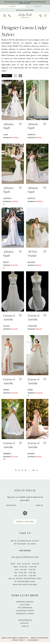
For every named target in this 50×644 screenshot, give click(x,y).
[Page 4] (25, 470)
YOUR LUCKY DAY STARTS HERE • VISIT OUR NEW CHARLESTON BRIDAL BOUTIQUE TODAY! (25, 3)
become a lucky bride (25, 523)
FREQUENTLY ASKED (25, 615)
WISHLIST (25, 625)
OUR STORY (25, 607)
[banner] (25, 16)
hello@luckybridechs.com (25, 559)
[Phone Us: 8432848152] (10, 16)
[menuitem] (12, 7)
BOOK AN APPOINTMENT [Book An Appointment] (25, 10)
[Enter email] (25, 506)
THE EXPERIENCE (25, 609)
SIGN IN (25, 628)
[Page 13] (35, 470)
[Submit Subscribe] (38, 506)
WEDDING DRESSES (25, 604)
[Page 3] (22, 470)
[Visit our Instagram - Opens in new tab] (25, 514)
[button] (5, 16)
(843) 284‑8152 (25, 552)
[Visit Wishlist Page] (45, 16)
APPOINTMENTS (25, 622)
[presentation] (13, 100)
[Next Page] (39, 470)
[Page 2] (18, 470)
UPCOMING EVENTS (25, 612)
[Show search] (41, 16)
